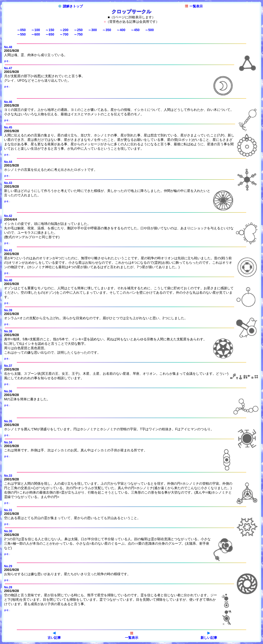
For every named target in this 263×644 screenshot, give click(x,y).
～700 (64, 34)
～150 (50, 30)
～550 (21, 34)
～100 (35, 30)
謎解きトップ (71, 6)
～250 (78, 30)
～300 (92, 30)
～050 (21, 30)
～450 (135, 30)
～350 (107, 30)
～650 (50, 34)
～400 (121, 30)
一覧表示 (194, 6)
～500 (149, 30)
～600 (35, 34)
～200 (64, 30)
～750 (78, 34)
